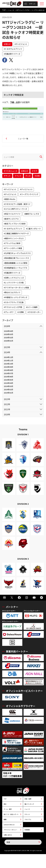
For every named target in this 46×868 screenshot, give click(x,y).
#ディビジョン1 (21, 44)
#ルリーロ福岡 (32, 307)
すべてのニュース (10, 171)
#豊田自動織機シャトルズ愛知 (16, 263)
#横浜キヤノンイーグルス (14, 238)
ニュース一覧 (23, 139)
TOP (4, 10)
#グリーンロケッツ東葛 (13, 248)
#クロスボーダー (34, 312)
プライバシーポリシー (10, 830)
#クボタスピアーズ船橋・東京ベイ (17, 204)
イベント (18, 176)
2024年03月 (8, 386)
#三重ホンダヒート (33, 229)
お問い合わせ (8, 835)
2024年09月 (8, 367)
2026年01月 (8, 341)
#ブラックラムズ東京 (12, 243)
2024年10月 (8, 364)
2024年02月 (8, 389)
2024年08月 (8, 370)
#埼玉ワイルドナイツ (12, 214)
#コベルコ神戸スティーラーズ (15, 209)
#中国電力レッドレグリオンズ (16, 297)
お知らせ (7, 44)
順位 (5, 804)
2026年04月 (8, 331)
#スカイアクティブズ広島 (14, 302)
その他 (37, 176)
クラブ (34, 171)
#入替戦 (21, 312)
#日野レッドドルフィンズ (14, 278)
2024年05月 (8, 380)
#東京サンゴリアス (11, 219)
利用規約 (27, 830)
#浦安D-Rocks (10, 199)
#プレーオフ (9, 312)
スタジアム (28, 819)
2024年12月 (8, 357)
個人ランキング (29, 804)
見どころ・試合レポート (11, 814)
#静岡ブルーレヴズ (32, 214)
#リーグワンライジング (29, 194)
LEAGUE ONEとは (9, 825)
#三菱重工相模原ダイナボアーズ (16, 233)
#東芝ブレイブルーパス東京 (15, 224)
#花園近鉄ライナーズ (12, 54)
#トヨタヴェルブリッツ (13, 49)
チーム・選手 (8, 809)
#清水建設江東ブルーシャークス (16, 258)
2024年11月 (8, 360)
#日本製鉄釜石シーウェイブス (16, 268)
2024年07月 (8, 373)
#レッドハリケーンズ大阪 (14, 283)
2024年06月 (8, 377)
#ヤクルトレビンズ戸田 (13, 307)
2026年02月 (8, 338)
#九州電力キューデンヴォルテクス (17, 253)
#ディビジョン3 (10, 194)
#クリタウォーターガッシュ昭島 (16, 288)
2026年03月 (8, 334)
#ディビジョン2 (26, 189)
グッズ (28, 176)
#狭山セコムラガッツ (12, 292)
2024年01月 (8, 393)
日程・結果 (28, 799)
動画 (5, 819)
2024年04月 (8, 383)
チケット (30, 4)
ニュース (11, 10)
